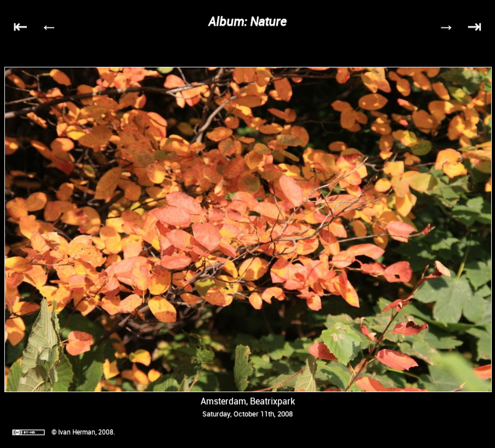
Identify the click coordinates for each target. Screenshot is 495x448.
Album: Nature (248, 21)
